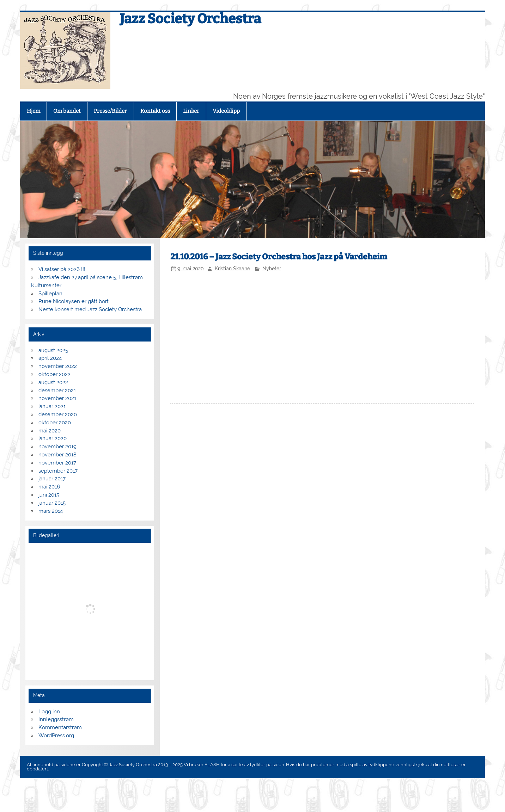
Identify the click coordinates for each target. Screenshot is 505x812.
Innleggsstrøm (56, 719)
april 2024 (50, 358)
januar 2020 (53, 438)
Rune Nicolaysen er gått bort (74, 301)
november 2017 (57, 463)
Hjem (34, 111)
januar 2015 (52, 503)
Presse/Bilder (110, 111)
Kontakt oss (155, 111)
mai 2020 (50, 431)
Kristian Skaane (232, 269)
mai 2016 (49, 487)
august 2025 (53, 350)
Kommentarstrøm (60, 727)
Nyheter (272, 269)
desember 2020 (58, 414)
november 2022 (58, 366)
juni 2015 (49, 495)
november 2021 (57, 398)
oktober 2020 (55, 423)
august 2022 (53, 382)
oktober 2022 (54, 374)
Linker (191, 111)
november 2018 (57, 455)
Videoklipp (226, 111)
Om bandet (67, 111)
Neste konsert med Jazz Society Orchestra (90, 309)
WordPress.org (56, 736)
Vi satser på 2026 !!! (62, 269)
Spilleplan (50, 294)
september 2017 (58, 471)
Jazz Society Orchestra (190, 19)
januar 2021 (52, 406)
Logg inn (49, 712)
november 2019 (57, 447)
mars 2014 (51, 511)
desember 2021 (57, 390)
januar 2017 (52, 479)
